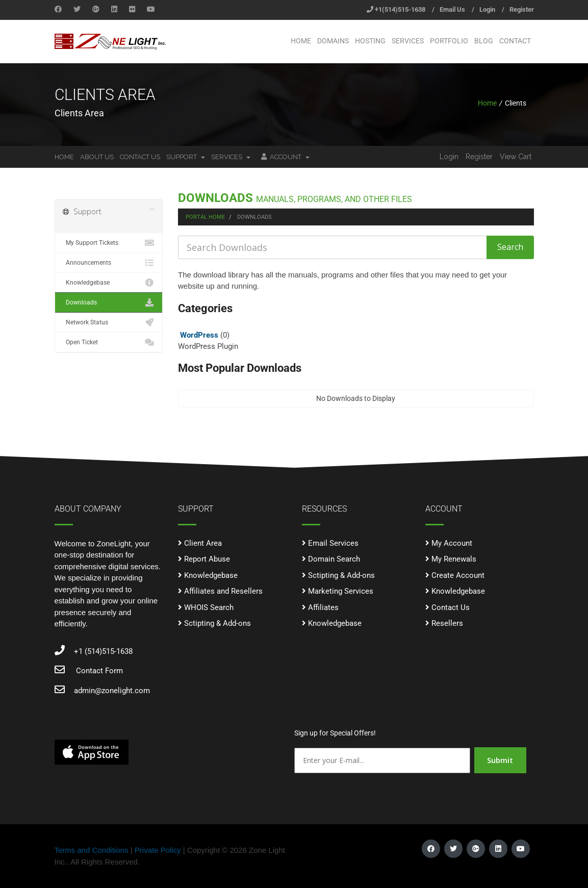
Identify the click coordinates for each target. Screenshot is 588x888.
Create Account (458, 575)
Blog (484, 41)
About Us (97, 157)
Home (301, 41)
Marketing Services (341, 591)
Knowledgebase (109, 283)
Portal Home (205, 217)
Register (522, 9)
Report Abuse (207, 559)
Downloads (109, 302)
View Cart (516, 157)
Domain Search (334, 559)
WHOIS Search (209, 607)
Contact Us (140, 157)
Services (408, 41)
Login (487, 9)
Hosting (370, 41)
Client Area (203, 543)
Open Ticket (109, 342)
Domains (333, 41)
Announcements (109, 263)
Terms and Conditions (92, 850)
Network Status (109, 322)
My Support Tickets (109, 243)
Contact (515, 41)
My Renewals (454, 559)
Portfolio (449, 41)
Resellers (447, 623)
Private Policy (158, 850)
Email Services (333, 543)
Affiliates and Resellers (223, 591)
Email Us (452, 9)
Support (186, 157)
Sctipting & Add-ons (218, 623)
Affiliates (323, 607)
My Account (452, 543)
